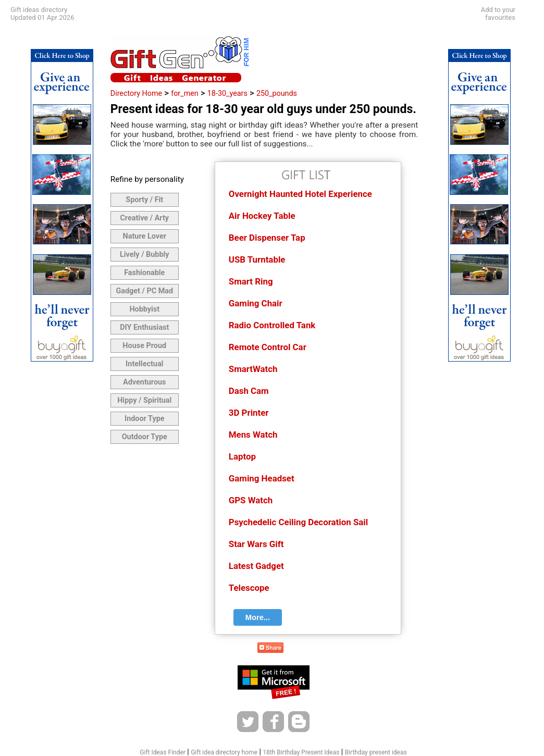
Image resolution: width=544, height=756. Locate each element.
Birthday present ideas (376, 752)
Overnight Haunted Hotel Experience (300, 194)
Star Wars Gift (256, 544)
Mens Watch (253, 435)
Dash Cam (249, 391)
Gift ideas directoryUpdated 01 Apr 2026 (42, 14)
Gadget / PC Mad (144, 291)
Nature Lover (145, 236)
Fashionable (144, 273)
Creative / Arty (144, 218)
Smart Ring (251, 281)
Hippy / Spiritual (144, 400)
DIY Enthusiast (144, 327)
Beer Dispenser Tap (267, 238)
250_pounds (277, 93)
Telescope (249, 588)
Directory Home (136, 93)
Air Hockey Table (262, 216)
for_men (185, 93)
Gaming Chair (256, 303)
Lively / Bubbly (145, 255)
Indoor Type (145, 419)
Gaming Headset (262, 478)
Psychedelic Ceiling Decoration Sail (298, 522)
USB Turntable (257, 259)
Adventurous (144, 382)
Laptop (242, 456)
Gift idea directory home (224, 752)
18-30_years (227, 93)
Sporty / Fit (144, 200)
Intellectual (144, 364)
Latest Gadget (256, 566)
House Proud (144, 346)
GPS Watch (251, 500)
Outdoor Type (145, 437)
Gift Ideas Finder (163, 752)
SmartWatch (253, 369)
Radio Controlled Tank (272, 325)
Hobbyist (144, 309)
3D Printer (249, 413)
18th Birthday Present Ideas (301, 752)
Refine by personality (147, 179)
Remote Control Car (268, 347)
